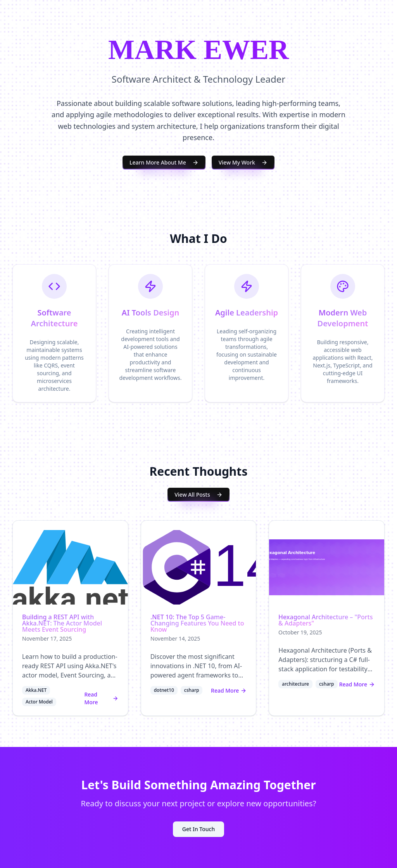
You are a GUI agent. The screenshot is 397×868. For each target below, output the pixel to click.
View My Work (243, 162)
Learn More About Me (164, 162)
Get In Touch (198, 829)
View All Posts (198, 495)
